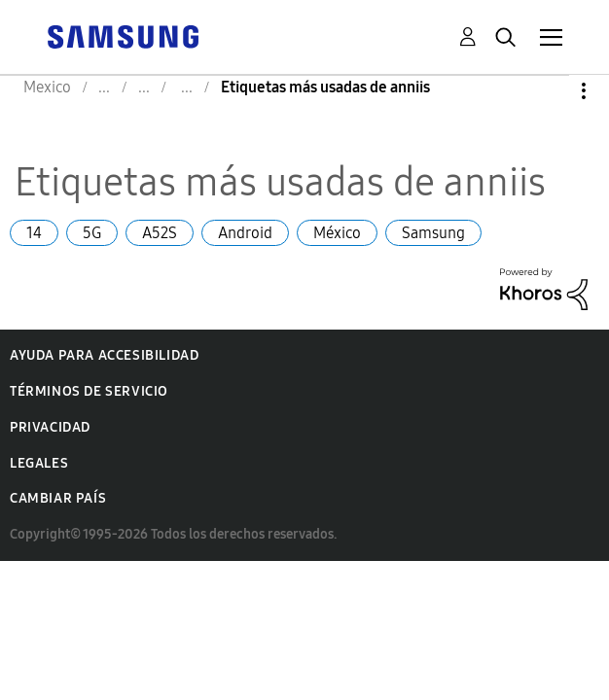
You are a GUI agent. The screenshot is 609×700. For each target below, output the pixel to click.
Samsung (433, 233)
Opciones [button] (551, 91)
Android (245, 233)
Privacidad (50, 427)
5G (92, 233)
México (337, 233)
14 (34, 233)
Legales (39, 463)
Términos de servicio (89, 391)
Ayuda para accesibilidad (104, 355)
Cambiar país (58, 498)
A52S (160, 233)
